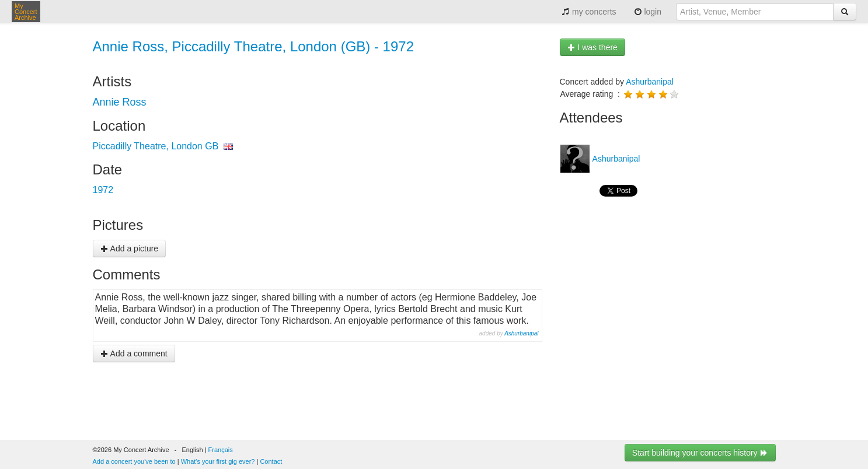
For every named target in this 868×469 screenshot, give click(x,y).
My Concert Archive (26, 12)
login (648, 12)
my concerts (589, 12)
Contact (271, 461)
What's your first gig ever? (218, 461)
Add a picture (130, 249)
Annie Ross (120, 102)
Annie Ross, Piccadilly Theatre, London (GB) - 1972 (254, 46)
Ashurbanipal (521, 333)
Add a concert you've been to (134, 461)
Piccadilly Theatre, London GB (156, 146)
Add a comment (134, 353)
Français (221, 450)
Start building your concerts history (700, 453)
